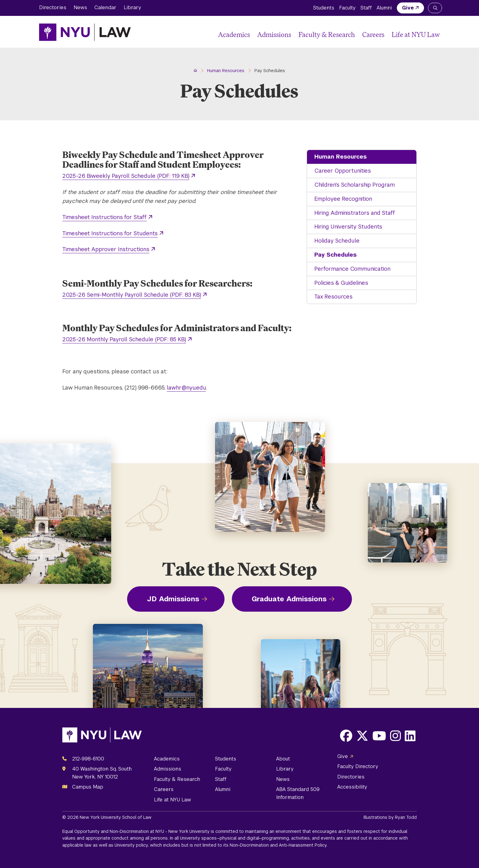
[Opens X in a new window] (362, 736)
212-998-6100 (88, 759)
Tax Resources (333, 297)
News (80, 7)
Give (408, 8)
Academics (234, 34)
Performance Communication (352, 269)
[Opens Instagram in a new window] (395, 736)
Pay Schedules (335, 255)
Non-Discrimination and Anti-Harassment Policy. (279, 845)
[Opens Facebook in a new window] (346, 736)
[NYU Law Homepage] (85, 32)
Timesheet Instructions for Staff (104, 217)
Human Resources (340, 157)
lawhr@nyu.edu (186, 388)
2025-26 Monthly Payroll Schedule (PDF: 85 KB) (124, 339)
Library (132, 7)
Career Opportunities (343, 171)
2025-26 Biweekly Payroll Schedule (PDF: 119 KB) (126, 176)
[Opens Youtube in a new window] (379, 736)
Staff (366, 8)
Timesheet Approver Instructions (106, 249)
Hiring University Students (348, 227)
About (283, 759)
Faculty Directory (358, 766)
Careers (373, 34)
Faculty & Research (327, 34)
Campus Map (88, 787)
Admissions (274, 34)
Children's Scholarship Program (355, 185)
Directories (53, 7)
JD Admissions (173, 599)
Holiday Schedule (337, 241)
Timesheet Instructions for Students (110, 233)
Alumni (384, 8)
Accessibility (352, 787)
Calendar (105, 7)
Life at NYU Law (416, 34)
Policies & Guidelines (341, 283)
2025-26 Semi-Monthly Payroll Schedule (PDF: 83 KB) (132, 295)
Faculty (347, 8)
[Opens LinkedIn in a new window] (410, 736)
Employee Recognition (343, 199)
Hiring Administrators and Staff (355, 213)
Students (324, 8)
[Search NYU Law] (435, 8)
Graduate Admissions (289, 599)
